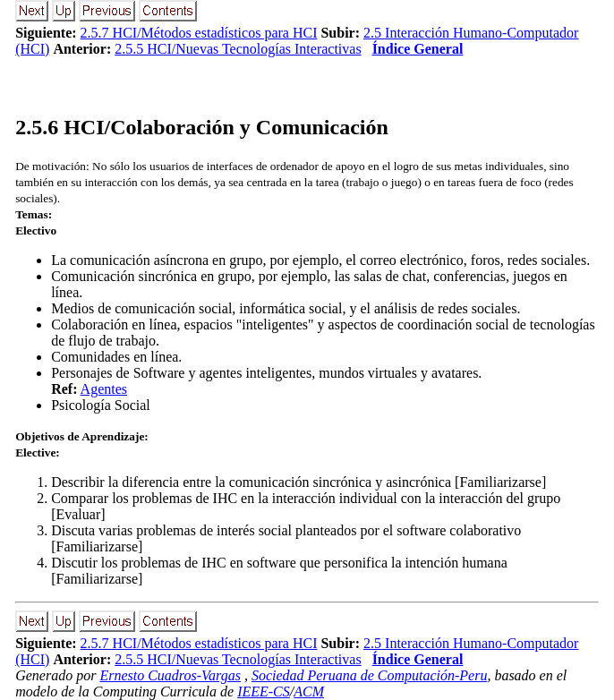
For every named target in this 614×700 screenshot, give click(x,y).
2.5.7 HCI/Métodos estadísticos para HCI (199, 33)
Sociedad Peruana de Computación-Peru (370, 675)
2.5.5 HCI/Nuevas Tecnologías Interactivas (238, 49)
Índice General (418, 49)
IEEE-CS (264, 691)
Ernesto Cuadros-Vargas (170, 675)
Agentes (104, 389)
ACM (309, 691)
